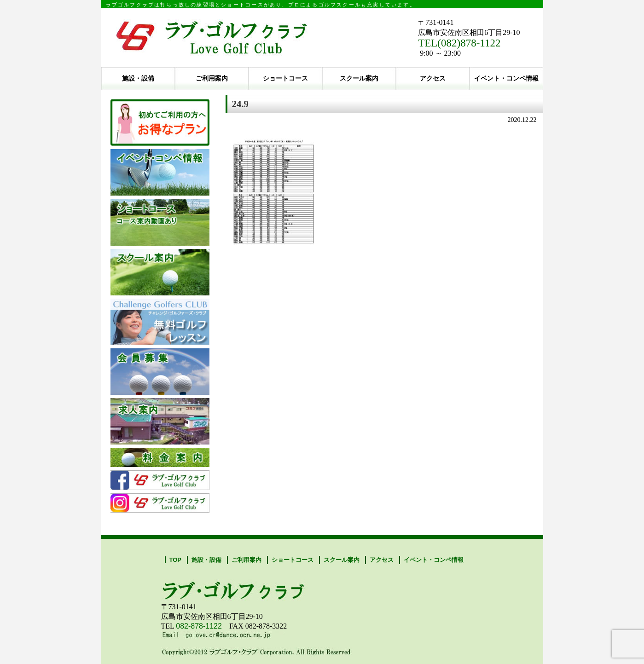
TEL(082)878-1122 (459, 43)
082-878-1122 (199, 626)
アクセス (433, 78)
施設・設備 (138, 78)
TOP (176, 560)
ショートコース (285, 78)
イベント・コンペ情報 (506, 78)
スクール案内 (359, 78)
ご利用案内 (212, 78)
